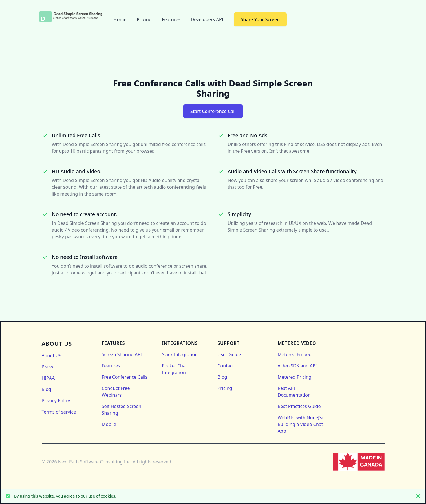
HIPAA (48, 378)
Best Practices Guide (299, 406)
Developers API (208, 19)
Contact (226, 366)
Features (172, 19)
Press (47, 367)
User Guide (229, 354)
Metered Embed (295, 354)
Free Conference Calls (125, 377)
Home (121, 19)
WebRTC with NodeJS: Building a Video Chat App (300, 424)
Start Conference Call (213, 111)
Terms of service (59, 412)
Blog (47, 389)
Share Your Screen (260, 19)
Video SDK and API (297, 366)
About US (52, 356)
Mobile (109, 424)
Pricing (145, 19)
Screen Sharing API (122, 354)
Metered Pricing (295, 377)
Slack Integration (180, 354)
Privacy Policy (56, 401)
